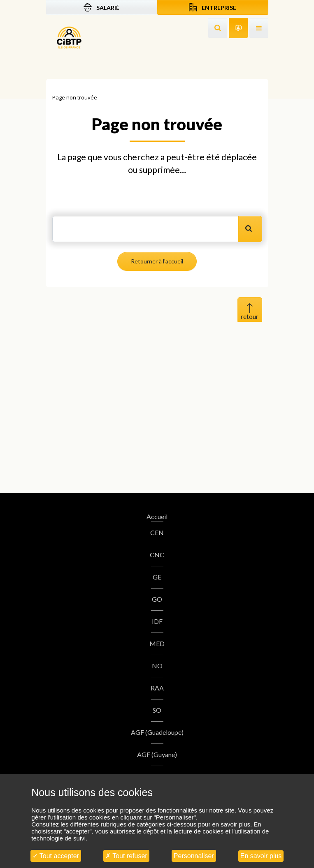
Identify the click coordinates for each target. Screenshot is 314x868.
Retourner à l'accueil (157, 261)
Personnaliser (194, 856)
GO (157, 599)
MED (157, 643)
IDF (157, 621)
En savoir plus (261, 856)
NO (157, 666)
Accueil (157, 516)
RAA (157, 688)
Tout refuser (126, 856)
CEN (157, 532)
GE (157, 577)
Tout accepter (56, 856)
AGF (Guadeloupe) (157, 732)
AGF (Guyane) (157, 754)
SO (157, 710)
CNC (157, 555)
